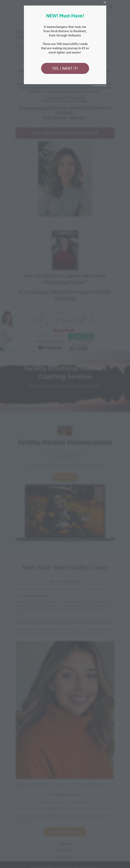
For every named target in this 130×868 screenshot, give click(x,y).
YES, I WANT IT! (65, 68)
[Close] (105, 2)
